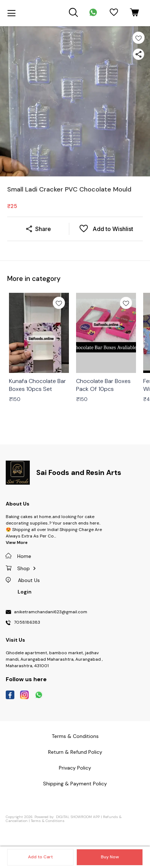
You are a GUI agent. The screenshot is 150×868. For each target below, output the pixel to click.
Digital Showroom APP (78, 817)
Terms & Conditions (48, 821)
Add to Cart (40, 857)
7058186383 (27, 623)
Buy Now (110, 857)
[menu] (11, 13)
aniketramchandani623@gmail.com (51, 612)
